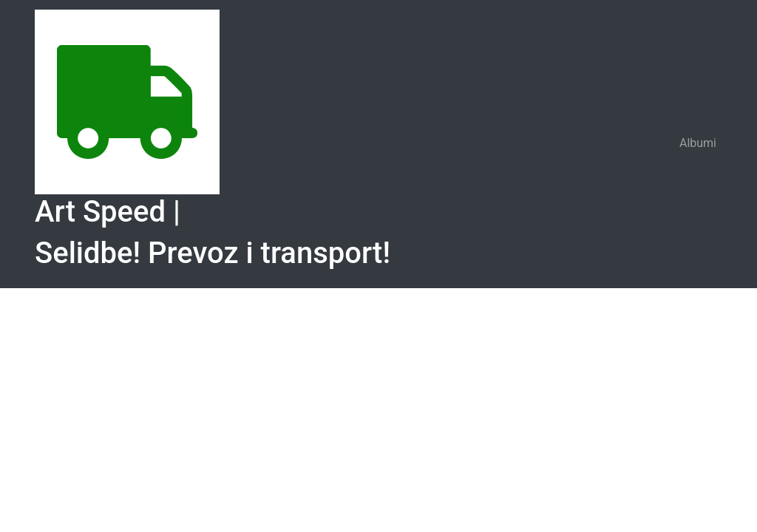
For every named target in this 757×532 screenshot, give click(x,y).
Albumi (698, 143)
